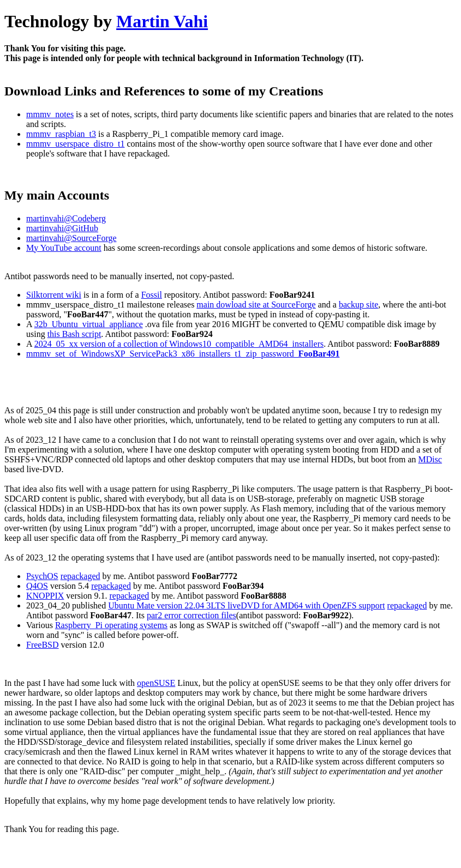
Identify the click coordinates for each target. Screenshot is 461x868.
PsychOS (42, 576)
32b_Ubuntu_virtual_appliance (89, 324)
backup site (358, 305)
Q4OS (37, 586)
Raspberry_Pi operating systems (111, 625)
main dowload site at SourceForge (256, 305)
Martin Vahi (162, 21)
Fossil (152, 295)
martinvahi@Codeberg (66, 218)
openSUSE (156, 683)
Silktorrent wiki (54, 295)
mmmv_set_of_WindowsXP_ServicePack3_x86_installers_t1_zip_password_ (183, 354)
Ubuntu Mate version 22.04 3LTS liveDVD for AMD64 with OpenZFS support (246, 605)
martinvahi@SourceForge (71, 238)
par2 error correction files (191, 615)
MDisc (430, 459)
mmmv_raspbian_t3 (61, 134)
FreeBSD (43, 645)
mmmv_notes (50, 114)
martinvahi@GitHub (62, 228)
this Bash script (74, 334)
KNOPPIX (45, 596)
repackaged (80, 576)
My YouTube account (64, 248)
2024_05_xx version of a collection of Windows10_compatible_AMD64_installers (179, 344)
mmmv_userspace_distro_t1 (75, 144)
